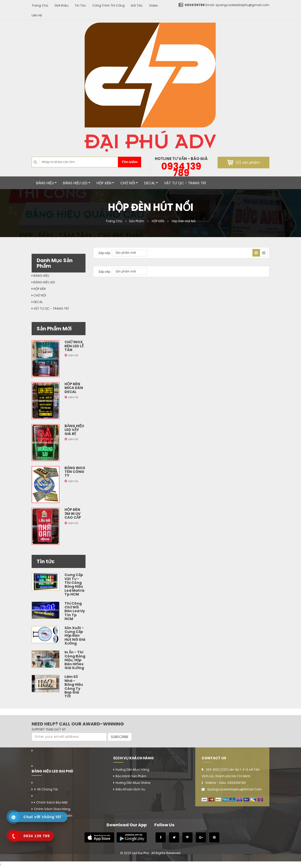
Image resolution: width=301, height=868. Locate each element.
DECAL (151, 183)
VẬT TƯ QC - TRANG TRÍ (185, 183)
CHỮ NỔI (129, 183)
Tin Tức (80, 5)
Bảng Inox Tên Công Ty (75, 472)
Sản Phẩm (137, 221)
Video (153, 5)
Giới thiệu (61, 5)
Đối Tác (137, 5)
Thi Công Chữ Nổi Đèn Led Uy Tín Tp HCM (75, 611)
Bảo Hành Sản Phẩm (131, 776)
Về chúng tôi (47, 789)
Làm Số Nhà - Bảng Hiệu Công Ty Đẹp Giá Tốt (74, 686)
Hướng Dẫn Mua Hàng (132, 770)
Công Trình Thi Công (109, 5)
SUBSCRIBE (120, 737)
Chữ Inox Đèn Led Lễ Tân (74, 346)
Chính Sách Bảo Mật (52, 802)
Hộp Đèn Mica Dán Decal (74, 388)
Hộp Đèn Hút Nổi (183, 221)
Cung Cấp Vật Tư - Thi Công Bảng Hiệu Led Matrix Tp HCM (74, 585)
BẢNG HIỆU (46, 183)
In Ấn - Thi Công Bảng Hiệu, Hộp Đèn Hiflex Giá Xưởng (75, 660)
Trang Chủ (40, 5)
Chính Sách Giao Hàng (52, 809)
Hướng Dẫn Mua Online (133, 783)
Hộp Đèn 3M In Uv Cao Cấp (73, 513)
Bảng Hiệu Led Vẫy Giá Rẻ (74, 430)
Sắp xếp (104, 253)
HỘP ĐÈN (105, 183)
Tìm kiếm (130, 162)
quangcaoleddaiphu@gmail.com (242, 5)
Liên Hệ (37, 15)
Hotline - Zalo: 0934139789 (226, 783)
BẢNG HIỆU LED (77, 183)
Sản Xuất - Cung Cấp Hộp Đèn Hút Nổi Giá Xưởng (75, 636)
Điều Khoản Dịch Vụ (130, 789)
